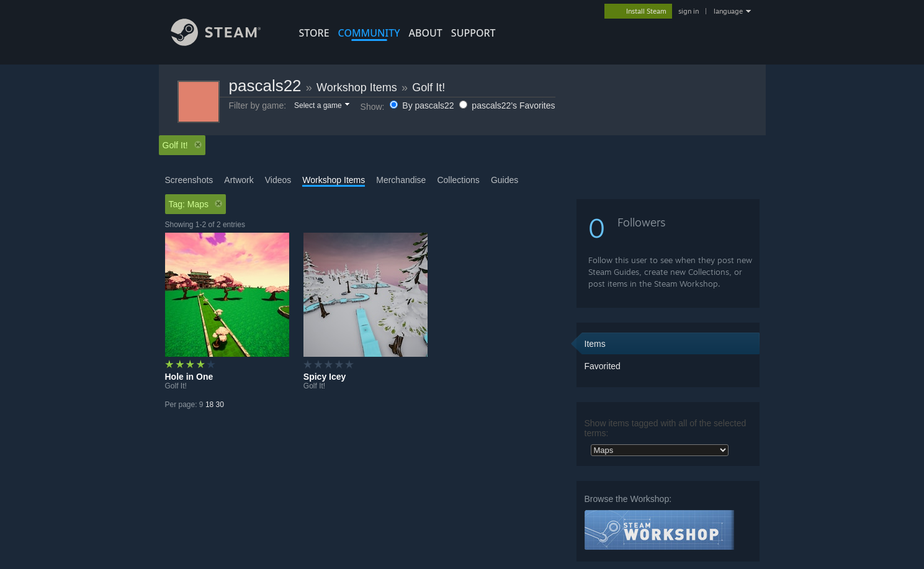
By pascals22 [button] (423, 105)
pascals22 (265, 86)
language (728, 11)
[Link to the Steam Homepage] (225, 43)
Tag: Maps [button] (196, 204)
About (426, 33)
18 (209, 405)
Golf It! (428, 87)
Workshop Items (357, 87)
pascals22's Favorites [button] (507, 105)
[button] (321, 106)
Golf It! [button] (182, 145)
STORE (314, 33)
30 (220, 405)
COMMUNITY (369, 33)
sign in (689, 11)
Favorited (603, 366)
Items (595, 344)
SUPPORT (473, 33)
